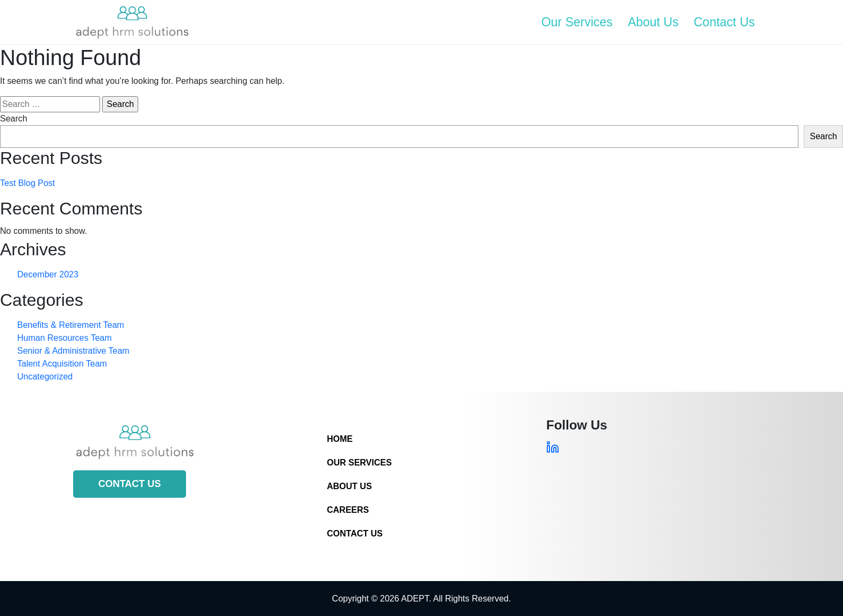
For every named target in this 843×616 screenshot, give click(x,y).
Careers (348, 510)
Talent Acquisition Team (62, 364)
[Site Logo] (132, 22)
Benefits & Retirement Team (71, 325)
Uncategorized (45, 377)
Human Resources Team (65, 338)
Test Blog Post (27, 183)
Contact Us (724, 22)
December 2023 (48, 274)
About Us (653, 22)
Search (14, 119)
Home (340, 439)
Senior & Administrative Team (73, 351)
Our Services (577, 22)
